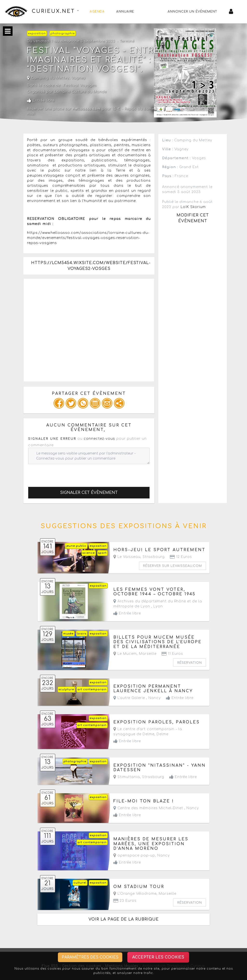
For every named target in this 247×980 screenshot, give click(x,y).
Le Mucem (125, 654)
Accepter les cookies (158, 957)
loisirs (82, 634)
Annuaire (125, 12)
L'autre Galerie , (137, 698)
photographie (63, 33)
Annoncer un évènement (192, 12)
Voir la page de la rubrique (124, 919)
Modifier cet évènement (193, 218)
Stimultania (127, 777)
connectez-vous (99, 439)
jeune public (76, 546)
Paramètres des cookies (90, 957)
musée (68, 634)
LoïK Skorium (193, 207)
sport (102, 553)
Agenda (97, 12)
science (89, 553)
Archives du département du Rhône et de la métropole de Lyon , (158, 604)
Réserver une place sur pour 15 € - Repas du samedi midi (92, 111)
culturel (80, 883)
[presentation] (65, 474)
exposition (37, 33)
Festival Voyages (80, 85)
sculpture (66, 689)
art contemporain (92, 689)
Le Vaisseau (127, 557)
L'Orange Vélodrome (135, 894)
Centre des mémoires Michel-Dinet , (156, 808)
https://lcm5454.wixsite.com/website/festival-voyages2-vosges (91, 266)
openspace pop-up (134, 855)
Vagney (79, 78)
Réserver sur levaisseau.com (172, 566)
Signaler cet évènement (89, 493)
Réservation (190, 663)
